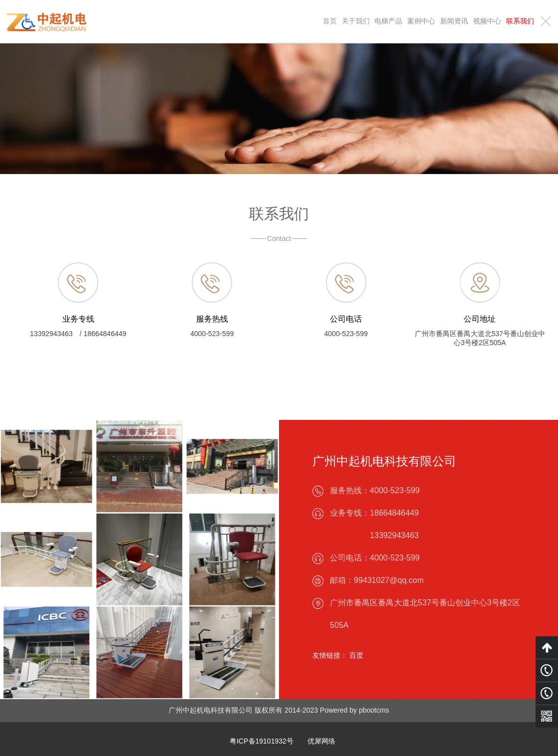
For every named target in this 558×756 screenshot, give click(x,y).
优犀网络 (321, 741)
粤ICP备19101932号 (262, 741)
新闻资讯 (454, 21)
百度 (356, 655)
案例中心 (421, 21)
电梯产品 (389, 21)
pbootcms (374, 710)
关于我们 (356, 21)
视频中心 (487, 21)
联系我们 (520, 21)
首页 (330, 21)
